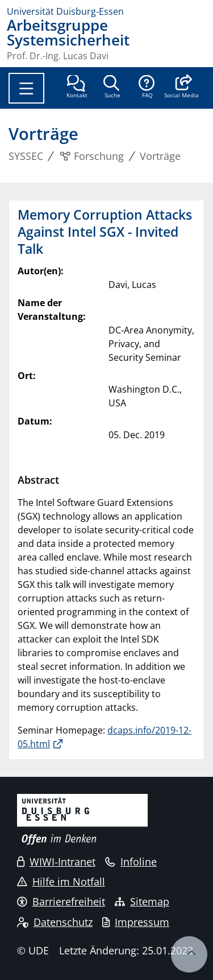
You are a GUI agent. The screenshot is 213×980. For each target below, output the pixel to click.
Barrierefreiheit (61, 901)
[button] (181, 88)
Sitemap (142, 901)
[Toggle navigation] (26, 88)
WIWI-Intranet (56, 862)
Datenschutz (55, 922)
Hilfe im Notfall (61, 882)
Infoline (131, 862)
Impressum (136, 922)
